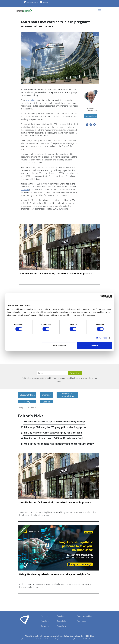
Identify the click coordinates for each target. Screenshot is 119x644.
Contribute (61, 616)
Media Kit (46, 2)
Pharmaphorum (25, 620)
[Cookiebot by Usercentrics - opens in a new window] (101, 297)
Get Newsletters (32, 2)
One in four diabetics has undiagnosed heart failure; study (59, 444)
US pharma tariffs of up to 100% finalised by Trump (55, 422)
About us (45, 616)
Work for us (82, 621)
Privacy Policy (62, 626)
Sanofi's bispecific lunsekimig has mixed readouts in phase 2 (56, 274)
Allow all (95, 346)
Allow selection (59, 346)
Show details (102, 338)
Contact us (45, 626)
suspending (30, 100)
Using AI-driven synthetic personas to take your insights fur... (56, 574)
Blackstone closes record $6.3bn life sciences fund (54, 438)
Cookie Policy (62, 621)
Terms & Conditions (85, 616)
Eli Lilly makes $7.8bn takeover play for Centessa (53, 433)
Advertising (45, 621)
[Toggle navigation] (100, 10)
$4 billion (25, 190)
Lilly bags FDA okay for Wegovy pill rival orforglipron (55, 427)
